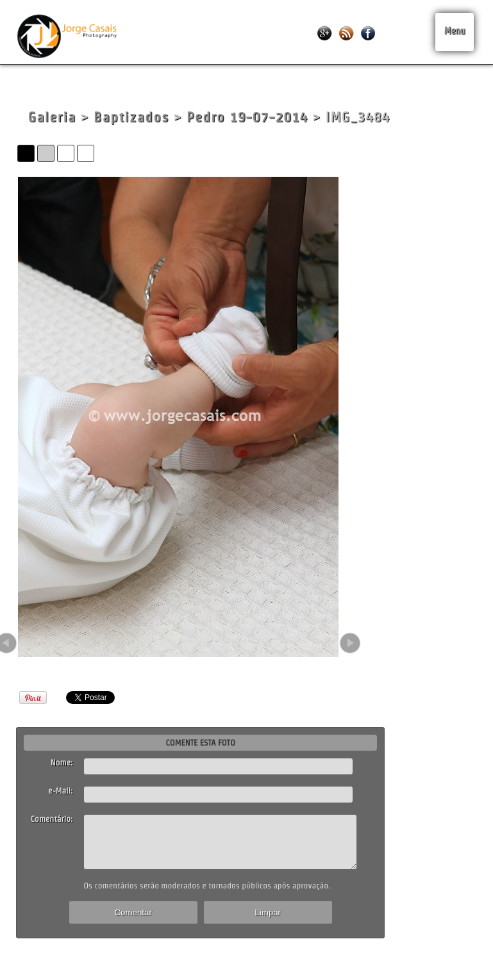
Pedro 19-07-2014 (247, 117)
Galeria (52, 117)
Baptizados (131, 117)
